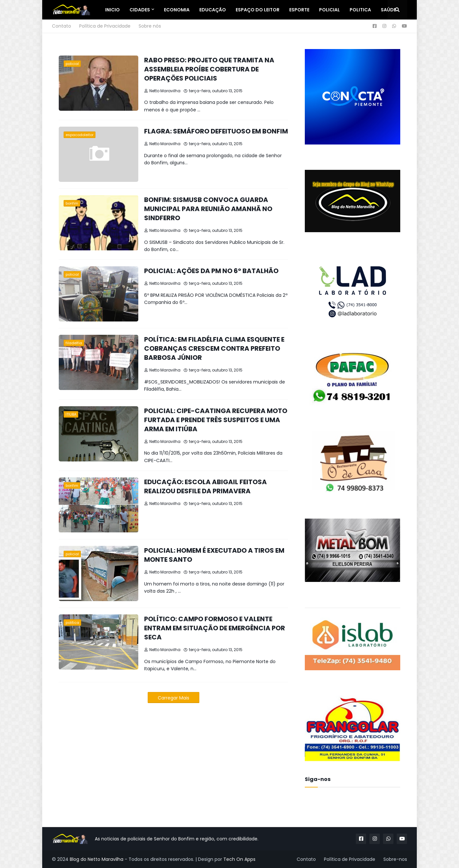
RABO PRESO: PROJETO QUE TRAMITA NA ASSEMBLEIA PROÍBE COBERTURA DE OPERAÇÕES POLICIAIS (209, 69)
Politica (360, 10)
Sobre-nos (395, 859)
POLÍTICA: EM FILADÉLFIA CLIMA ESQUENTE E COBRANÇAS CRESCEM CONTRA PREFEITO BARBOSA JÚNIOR (214, 348)
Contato (62, 26)
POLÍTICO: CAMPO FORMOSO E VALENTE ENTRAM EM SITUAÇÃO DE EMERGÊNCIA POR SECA (215, 628)
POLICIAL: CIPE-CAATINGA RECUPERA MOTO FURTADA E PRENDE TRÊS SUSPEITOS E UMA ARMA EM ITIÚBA (216, 420)
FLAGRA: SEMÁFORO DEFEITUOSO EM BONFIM (216, 131)
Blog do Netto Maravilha (97, 859)
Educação (213, 10)
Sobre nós (150, 26)
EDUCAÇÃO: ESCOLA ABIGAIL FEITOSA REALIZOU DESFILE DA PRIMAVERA (205, 486)
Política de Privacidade (105, 26)
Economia (177, 10)
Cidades (140, 10)
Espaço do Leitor (258, 10)
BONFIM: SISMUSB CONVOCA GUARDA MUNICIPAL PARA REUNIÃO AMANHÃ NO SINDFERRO (208, 209)
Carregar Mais (174, 698)
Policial (329, 10)
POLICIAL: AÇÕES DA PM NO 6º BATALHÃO (211, 271)
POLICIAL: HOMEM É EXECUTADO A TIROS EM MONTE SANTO (214, 555)
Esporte (299, 10)
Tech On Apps (239, 859)
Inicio (112, 10)
